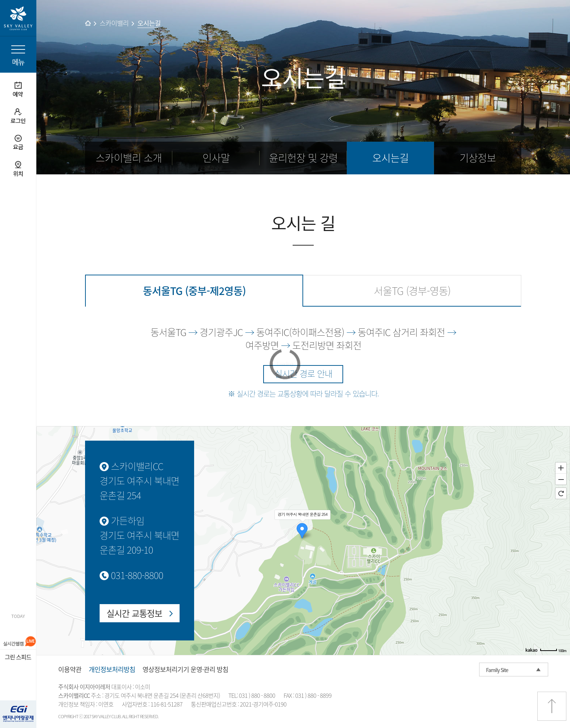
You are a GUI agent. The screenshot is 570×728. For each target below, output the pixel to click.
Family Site (497, 670)
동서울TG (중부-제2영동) (194, 291)
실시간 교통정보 (134, 613)
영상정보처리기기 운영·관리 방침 (185, 669)
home (88, 23)
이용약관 (70, 669)
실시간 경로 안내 (303, 373)
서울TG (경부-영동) (412, 291)
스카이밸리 (114, 23)
